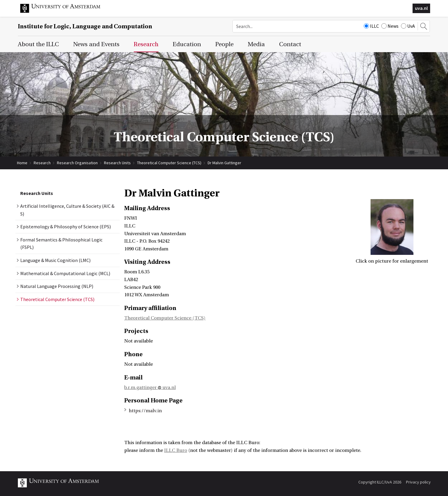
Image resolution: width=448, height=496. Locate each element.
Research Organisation (77, 163)
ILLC (371, 26)
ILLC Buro (176, 450)
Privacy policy (418, 482)
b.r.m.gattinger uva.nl (150, 387)
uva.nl (421, 8)
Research (42, 163)
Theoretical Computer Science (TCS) (169, 163)
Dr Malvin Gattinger (224, 163)
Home (22, 163)
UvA (408, 26)
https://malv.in (145, 411)
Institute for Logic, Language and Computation (85, 26)
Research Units (117, 163)
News (390, 26)
